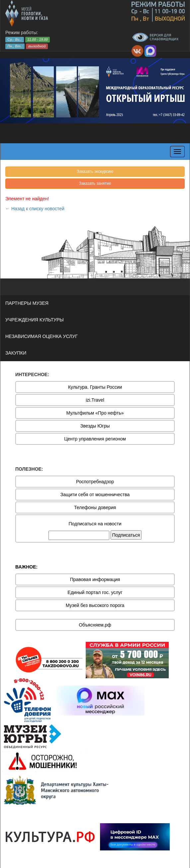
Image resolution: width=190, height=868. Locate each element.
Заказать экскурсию (95, 171)
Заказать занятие (95, 183)
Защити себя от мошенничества (95, 495)
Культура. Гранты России (95, 387)
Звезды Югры (95, 426)
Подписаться (126, 535)
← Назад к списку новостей (35, 209)
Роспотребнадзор (95, 482)
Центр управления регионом (95, 439)
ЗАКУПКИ (16, 353)
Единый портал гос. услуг (95, 592)
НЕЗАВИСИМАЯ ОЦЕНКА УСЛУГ (42, 336)
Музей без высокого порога (95, 605)
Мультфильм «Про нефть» (95, 413)
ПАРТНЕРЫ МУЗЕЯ (27, 303)
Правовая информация (95, 579)
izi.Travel (95, 400)
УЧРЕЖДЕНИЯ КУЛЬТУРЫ (35, 320)
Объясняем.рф (95, 625)
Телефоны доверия (95, 507)
